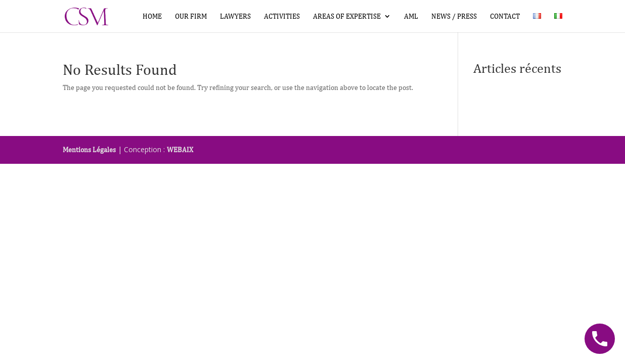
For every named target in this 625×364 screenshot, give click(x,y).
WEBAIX (180, 150)
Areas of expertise (347, 16)
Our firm (191, 16)
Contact (505, 16)
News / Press (454, 16)
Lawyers (235, 16)
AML (411, 16)
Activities (282, 16)
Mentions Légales (89, 150)
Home (152, 16)
